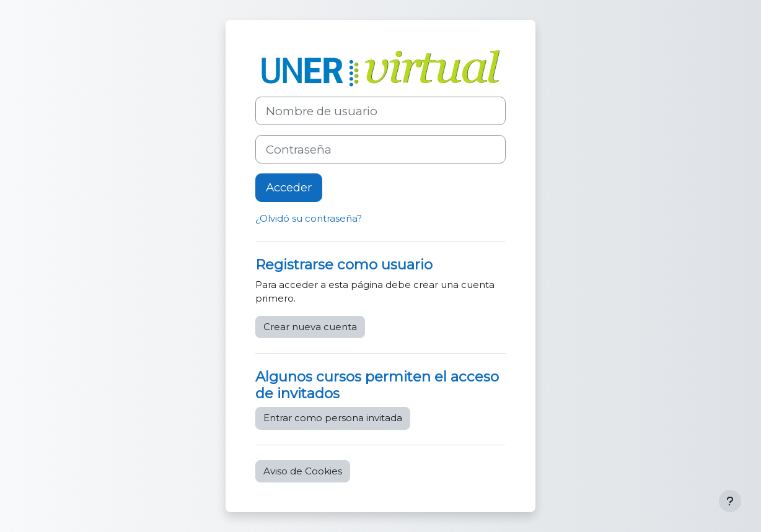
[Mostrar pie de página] (730, 501)
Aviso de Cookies (303, 471)
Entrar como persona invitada (333, 418)
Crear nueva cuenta (310, 327)
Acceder (289, 187)
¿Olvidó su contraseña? (309, 218)
